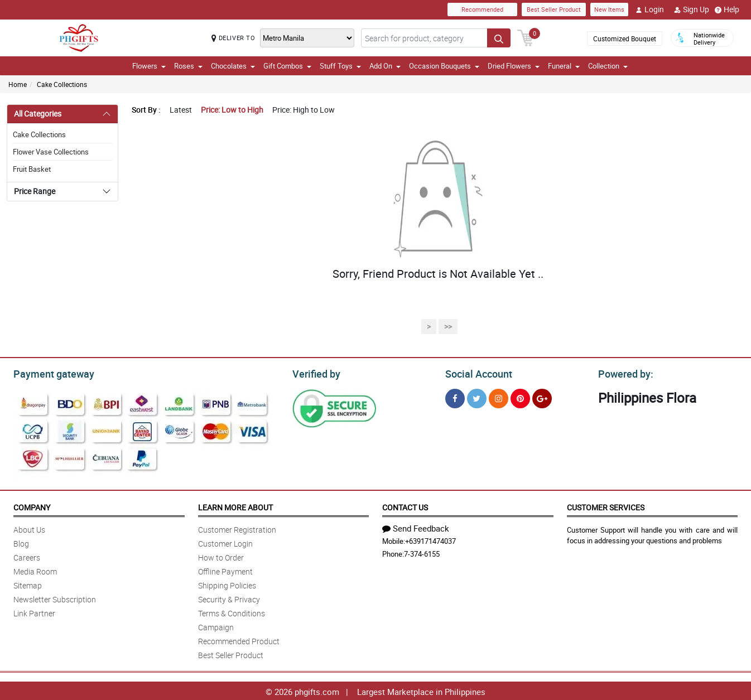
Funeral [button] (564, 66)
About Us (29, 528)
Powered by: (623, 373)
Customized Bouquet (625, 38)
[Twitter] (477, 397)
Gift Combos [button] (287, 66)
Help (727, 9)
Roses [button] (188, 66)
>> (448, 327)
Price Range (35, 191)
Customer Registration (237, 528)
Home (18, 84)
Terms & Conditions (232, 612)
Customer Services (606, 506)
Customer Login (225, 542)
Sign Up (692, 9)
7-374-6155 (422, 552)
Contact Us (405, 506)
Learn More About (235, 506)
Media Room (35, 570)
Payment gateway (49, 373)
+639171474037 (430, 539)
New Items (609, 9)
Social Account (476, 373)
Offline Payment (225, 570)
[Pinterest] (520, 397)
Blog (21, 542)
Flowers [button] (149, 66)
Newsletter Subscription (55, 598)
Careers (27, 556)
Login (650, 9)
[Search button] (499, 38)
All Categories (38, 114)
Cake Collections (62, 84)
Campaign (216, 626)
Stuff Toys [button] (340, 66)
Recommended (482, 9)
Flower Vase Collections (51, 152)
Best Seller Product (554, 9)
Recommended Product (239, 639)
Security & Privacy (229, 598)
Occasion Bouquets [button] (444, 66)
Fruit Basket (32, 169)
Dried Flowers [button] (514, 66)
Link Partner (34, 612)
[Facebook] (455, 397)
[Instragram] (499, 397)
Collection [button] (608, 66)
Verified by (315, 373)
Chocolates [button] (233, 66)
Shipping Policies (227, 584)
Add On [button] (385, 66)
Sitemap (28, 584)
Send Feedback (416, 527)
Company (32, 506)
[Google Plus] (542, 397)
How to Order (221, 556)
